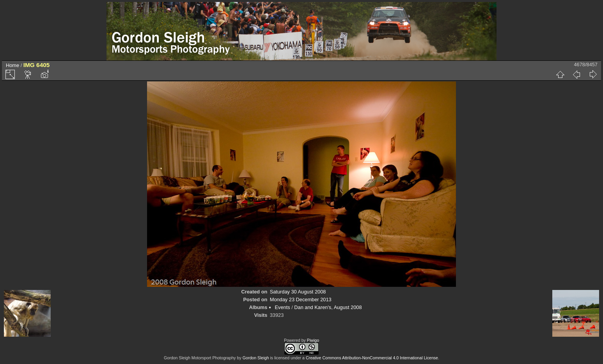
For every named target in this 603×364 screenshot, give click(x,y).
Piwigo (313, 340)
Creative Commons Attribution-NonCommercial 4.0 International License (372, 358)
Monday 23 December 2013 (301, 300)
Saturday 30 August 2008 (298, 292)
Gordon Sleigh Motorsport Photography (200, 358)
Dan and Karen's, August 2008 (328, 307)
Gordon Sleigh (256, 358)
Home (12, 65)
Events (283, 307)
